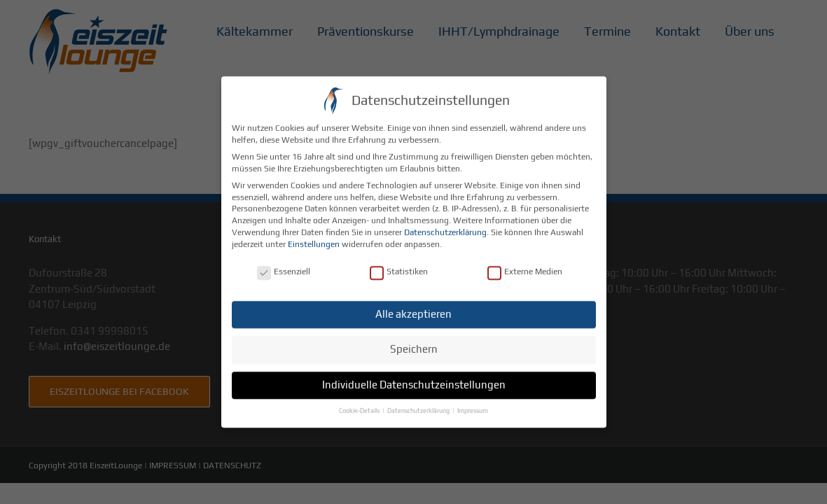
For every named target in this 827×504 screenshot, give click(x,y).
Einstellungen (314, 236)
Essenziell (284, 264)
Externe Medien (525, 264)
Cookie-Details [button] (360, 402)
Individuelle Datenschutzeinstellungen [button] (414, 376)
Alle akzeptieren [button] (413, 306)
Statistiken (399, 264)
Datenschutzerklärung (445, 224)
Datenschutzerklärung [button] (419, 402)
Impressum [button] (473, 402)
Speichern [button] (414, 341)
